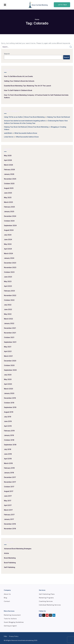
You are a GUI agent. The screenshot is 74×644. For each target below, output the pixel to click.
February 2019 (9, 431)
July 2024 (8, 235)
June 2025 (8, 193)
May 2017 (8, 501)
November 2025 (10, 179)
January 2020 (9, 393)
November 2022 (10, 295)
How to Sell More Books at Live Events (18, 76)
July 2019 (8, 417)
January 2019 (9, 435)
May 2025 (8, 198)
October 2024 (9, 221)
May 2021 (8, 347)
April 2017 (8, 505)
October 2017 (9, 487)
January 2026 (9, 174)
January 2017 (9, 519)
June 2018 (8, 454)
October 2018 (9, 440)
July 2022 (8, 305)
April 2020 (8, 384)
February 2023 (9, 291)
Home (37, 19)
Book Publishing (10, 563)
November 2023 (10, 267)
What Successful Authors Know (26, 133)
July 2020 (8, 375)
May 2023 (8, 281)
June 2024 (8, 239)
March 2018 (8, 463)
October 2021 (9, 337)
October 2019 (9, 403)
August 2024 (9, 230)
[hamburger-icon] (5, 5)
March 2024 (8, 253)
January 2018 (9, 473)
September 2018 (10, 445)
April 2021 (8, 351)
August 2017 (9, 491)
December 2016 (10, 524)
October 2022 (9, 300)
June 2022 (8, 309)
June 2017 (8, 496)
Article (6, 553)
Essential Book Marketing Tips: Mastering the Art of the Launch (28, 86)
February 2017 (9, 515)
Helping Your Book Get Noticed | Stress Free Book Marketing (26, 127)
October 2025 (9, 184)
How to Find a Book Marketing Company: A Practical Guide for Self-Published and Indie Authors (36, 96)
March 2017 (8, 510)
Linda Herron (9, 137)
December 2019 (10, 398)
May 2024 (8, 244)
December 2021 (10, 328)
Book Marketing (10, 558)
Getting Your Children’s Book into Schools (19, 81)
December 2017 (10, 477)
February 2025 (9, 207)
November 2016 (10, 529)
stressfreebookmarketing (26, 640)
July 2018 (8, 449)
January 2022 (9, 323)
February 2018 (9, 468)
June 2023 (8, 277)
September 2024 (10, 225)
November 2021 (10, 333)
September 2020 (10, 370)
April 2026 (8, 160)
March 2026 (8, 165)
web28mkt (8, 133)
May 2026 (8, 156)
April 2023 (8, 286)
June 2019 (8, 421)
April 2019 (8, 426)
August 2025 (9, 188)
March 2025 (8, 202)
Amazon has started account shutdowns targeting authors (25, 121)
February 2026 (9, 170)
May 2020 (8, 379)
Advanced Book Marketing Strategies (18, 549)
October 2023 (9, 272)
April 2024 (8, 249)
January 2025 (9, 211)
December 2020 (10, 361)
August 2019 (9, 412)
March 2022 (8, 319)
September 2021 (10, 342)
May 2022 (8, 314)
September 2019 (10, 407)
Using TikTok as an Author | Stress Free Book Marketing (24, 117)
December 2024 (10, 216)
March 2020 (9, 389)
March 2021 (8, 356)
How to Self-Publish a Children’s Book (18, 90)
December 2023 (10, 263)
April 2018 (8, 459)
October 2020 (9, 365)
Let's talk (62, 5)
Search (7, 54)
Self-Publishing (10, 567)
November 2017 (10, 482)
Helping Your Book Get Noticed (58, 117)
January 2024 (9, 258)
